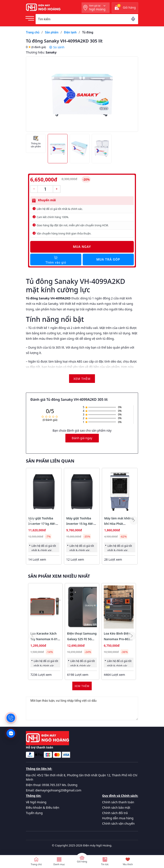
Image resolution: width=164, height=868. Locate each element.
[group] (82, 94)
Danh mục (59, 864)
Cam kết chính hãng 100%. (53, 217)
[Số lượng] (45, 189)
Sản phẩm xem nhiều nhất (59, 576)
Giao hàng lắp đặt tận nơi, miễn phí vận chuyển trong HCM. (73, 225)
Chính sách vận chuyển (118, 823)
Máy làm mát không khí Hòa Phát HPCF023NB (119, 524)
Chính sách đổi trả (115, 813)
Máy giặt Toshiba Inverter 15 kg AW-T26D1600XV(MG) (80, 524)
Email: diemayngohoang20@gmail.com (54, 790)
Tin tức (105, 864)
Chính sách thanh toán (118, 802)
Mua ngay (82, 247)
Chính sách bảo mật (116, 807)
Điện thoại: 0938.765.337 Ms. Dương (52, 785)
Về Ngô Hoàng (36, 802)
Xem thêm (82, 686)
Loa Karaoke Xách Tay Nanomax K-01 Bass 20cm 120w (44, 639)
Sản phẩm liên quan (50, 461)
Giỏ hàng (82, 861)
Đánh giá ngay (82, 438)
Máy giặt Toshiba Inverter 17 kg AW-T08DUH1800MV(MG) (43, 524)
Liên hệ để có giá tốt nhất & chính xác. (60, 209)
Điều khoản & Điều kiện (43, 807)
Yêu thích (128, 864)
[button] (134, 520)
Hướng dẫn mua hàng (118, 818)
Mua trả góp (108, 259)
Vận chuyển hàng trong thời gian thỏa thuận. (64, 234)
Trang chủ (36, 864)
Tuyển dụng (34, 813)
